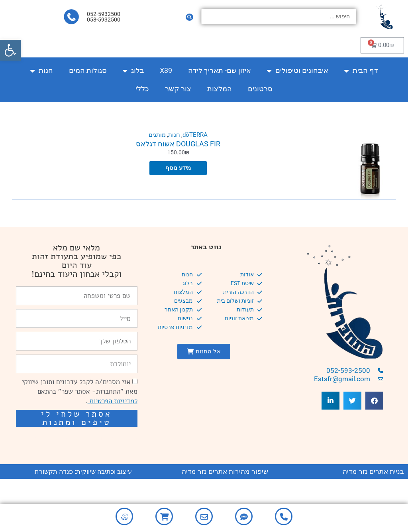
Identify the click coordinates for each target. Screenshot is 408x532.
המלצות (220, 89)
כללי (142, 89)
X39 (166, 70)
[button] (10, 50)
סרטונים (260, 89)
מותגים (157, 135)
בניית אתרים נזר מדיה (373, 471)
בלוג (133, 71)
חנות (42, 71)
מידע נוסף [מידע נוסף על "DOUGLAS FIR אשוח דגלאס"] (178, 169)
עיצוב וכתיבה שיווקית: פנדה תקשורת (83, 472)
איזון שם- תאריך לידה (220, 70)
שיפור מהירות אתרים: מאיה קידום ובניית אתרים (80, 441)
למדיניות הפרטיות (113, 401)
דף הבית (361, 71)
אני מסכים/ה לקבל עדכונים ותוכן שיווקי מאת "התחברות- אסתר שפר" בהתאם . (80, 391)
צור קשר (178, 89)
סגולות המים (88, 70)
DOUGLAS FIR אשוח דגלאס (178, 144)
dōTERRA (195, 135)
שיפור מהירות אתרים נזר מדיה (225, 471)
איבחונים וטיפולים (298, 71)
